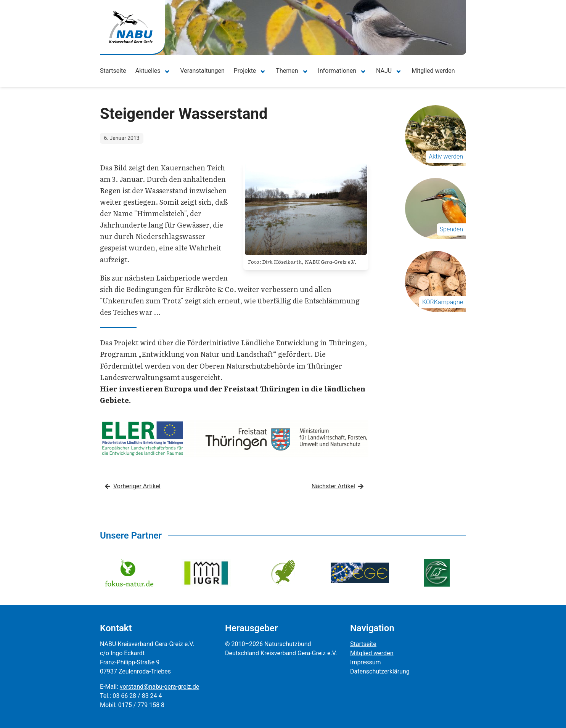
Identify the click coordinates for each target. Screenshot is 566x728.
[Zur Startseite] (131, 27)
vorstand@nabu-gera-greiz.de (159, 687)
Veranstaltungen (202, 71)
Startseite (113, 71)
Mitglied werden (433, 71)
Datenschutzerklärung (380, 671)
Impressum (366, 662)
